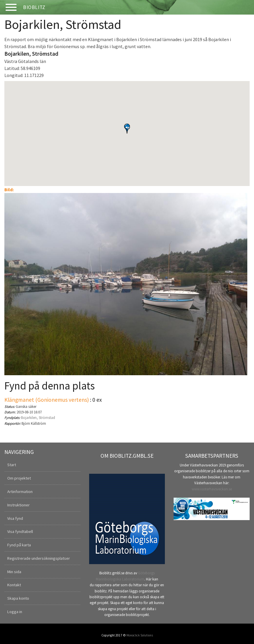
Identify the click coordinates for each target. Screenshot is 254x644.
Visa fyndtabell (20, 531)
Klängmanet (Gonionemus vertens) (47, 400)
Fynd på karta (19, 545)
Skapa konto (18, 598)
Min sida (14, 572)
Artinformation (20, 492)
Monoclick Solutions (140, 635)
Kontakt (14, 585)
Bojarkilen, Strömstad (38, 417)
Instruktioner (18, 505)
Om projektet (19, 478)
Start (12, 465)
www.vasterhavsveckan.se (212, 489)
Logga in (15, 612)
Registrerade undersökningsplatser (39, 558)
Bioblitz (34, 7)
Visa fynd (15, 518)
